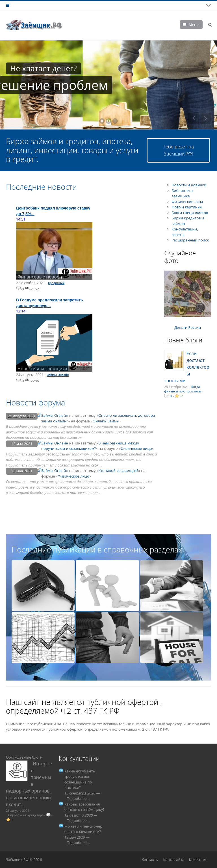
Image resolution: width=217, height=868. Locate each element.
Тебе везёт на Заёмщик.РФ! (178, 150)
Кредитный (56, 283)
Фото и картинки (187, 207)
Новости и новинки (189, 185)
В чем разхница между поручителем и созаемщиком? (90, 446)
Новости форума (35, 402)
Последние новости (41, 187)
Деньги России (188, 327)
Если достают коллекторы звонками (187, 367)
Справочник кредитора (26, 815)
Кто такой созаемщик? (118, 470)
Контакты (150, 860)
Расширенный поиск (190, 240)
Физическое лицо (136, 448)
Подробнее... (78, 798)
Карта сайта (174, 860)
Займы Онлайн (58, 375)
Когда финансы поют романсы (183, 389)
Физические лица (187, 202)
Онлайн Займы (106, 421)
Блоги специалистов (190, 213)
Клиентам (198, 860)
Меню (194, 25)
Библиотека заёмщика (182, 193)
